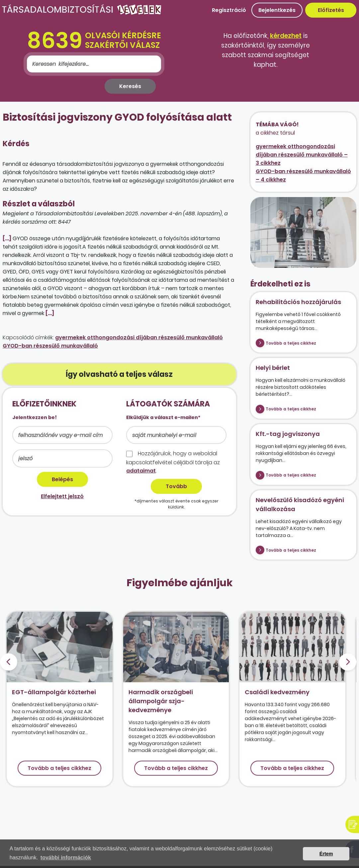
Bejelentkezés (277, 10)
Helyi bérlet (273, 368)
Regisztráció (229, 10)
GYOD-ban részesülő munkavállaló (50, 346)
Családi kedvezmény (277, 692)
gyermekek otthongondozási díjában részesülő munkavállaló (139, 337)
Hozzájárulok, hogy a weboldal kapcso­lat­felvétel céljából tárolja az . (173, 462)
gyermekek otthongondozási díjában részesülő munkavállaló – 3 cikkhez (302, 155)
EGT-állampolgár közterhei (54, 692)
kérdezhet (286, 36)
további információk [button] (66, 858)
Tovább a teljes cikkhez (291, 343)
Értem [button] (326, 854)
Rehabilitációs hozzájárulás (298, 302)
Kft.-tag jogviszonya (288, 434)
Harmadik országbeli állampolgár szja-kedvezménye (161, 701)
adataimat (141, 471)
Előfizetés (331, 10)
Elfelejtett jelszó (62, 496)
